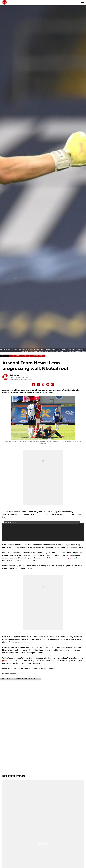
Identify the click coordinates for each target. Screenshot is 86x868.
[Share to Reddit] (48, 385)
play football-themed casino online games (57, 558)
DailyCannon (14, 375)
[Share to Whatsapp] (43, 385)
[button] (78, 3)
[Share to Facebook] (34, 385)
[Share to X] (38, 385)
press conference (9, 661)
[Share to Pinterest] (52, 385)
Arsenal (5, 512)
